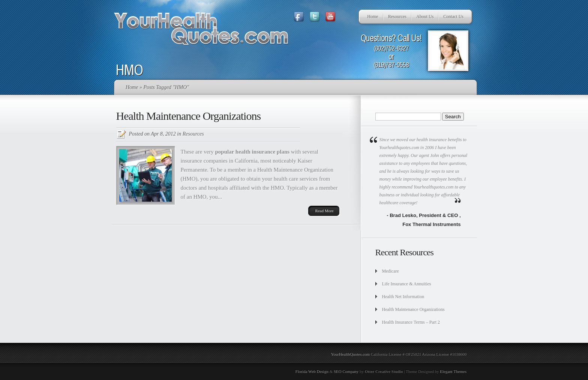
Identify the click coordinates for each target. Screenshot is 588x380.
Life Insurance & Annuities (407, 284)
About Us (425, 17)
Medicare (391, 271)
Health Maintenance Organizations (189, 116)
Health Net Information (403, 297)
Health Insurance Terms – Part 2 (411, 322)
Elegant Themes (453, 371)
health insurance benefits (439, 140)
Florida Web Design (312, 371)
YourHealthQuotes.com (350, 354)
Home (373, 17)
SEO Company (346, 371)
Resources (397, 17)
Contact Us (453, 17)
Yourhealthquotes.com (433, 187)
